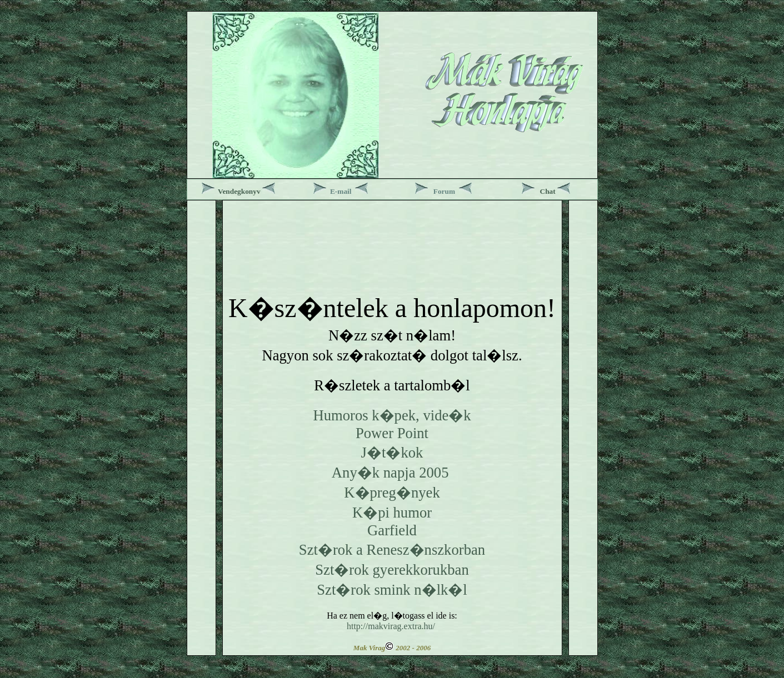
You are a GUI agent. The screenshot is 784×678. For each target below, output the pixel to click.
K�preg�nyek (392, 493)
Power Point (392, 433)
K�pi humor (392, 513)
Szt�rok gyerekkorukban (392, 570)
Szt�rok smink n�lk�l (392, 590)
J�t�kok (392, 453)
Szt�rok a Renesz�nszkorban (392, 550)
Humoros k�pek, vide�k (392, 415)
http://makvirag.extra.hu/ (391, 626)
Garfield (392, 530)
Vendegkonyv (239, 191)
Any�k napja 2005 (390, 473)
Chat (548, 191)
